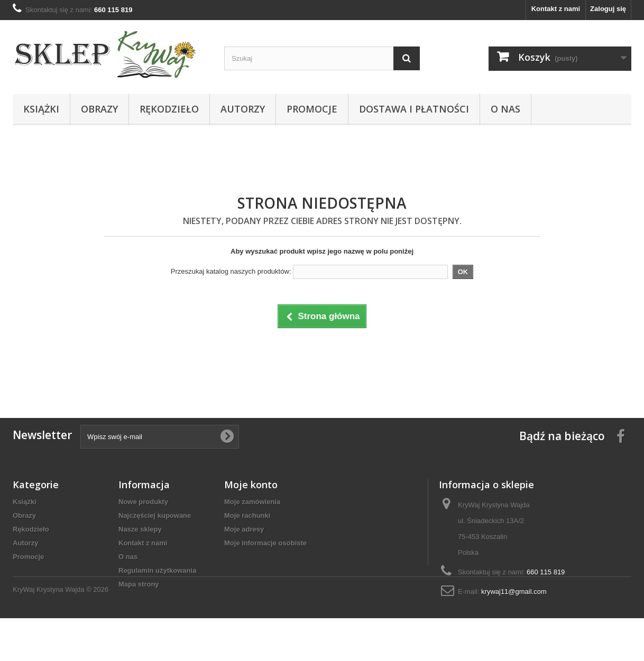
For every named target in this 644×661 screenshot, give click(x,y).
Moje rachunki (247, 515)
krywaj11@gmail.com (514, 592)
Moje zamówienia (252, 502)
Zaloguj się (608, 9)
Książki (41, 109)
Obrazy (99, 109)
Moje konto (251, 485)
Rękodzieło (169, 109)
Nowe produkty (143, 502)
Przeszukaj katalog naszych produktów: (231, 271)
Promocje (312, 109)
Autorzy (243, 109)
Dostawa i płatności (414, 109)
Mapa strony (139, 584)
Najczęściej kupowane (155, 515)
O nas (505, 109)
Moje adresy (244, 529)
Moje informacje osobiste (265, 543)
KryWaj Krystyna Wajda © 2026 (61, 632)
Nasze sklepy (140, 529)
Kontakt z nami (556, 9)
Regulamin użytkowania (157, 570)
